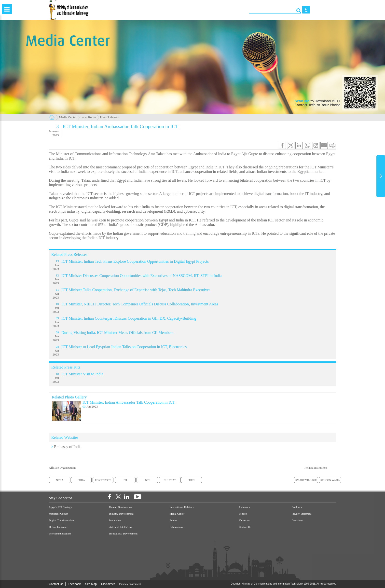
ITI (125, 480)
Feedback (297, 507)
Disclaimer (298, 520)
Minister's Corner (58, 514)
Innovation (115, 520)
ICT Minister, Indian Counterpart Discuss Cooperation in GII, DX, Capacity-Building (129, 318)
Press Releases (109, 117)
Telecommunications (60, 534)
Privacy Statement (302, 514)
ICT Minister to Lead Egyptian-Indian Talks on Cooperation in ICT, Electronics (124, 347)
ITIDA (81, 480)
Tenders (243, 514)
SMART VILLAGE (306, 480)
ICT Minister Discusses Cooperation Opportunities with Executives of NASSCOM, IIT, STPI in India (142, 276)
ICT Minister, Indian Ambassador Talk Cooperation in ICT (129, 402)
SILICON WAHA (330, 480)
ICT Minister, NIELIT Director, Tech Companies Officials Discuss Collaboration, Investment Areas (140, 304)
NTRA (60, 480)
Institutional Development (123, 534)
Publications (176, 527)
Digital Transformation (61, 520)
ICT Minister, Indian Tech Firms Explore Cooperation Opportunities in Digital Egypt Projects (135, 261)
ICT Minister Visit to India (82, 374)
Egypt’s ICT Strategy (60, 507)
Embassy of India (68, 447)
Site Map (91, 584)
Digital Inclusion (58, 527)
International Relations (182, 507)
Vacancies (244, 520)
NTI (147, 480)
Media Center (68, 117)
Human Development (121, 507)
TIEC (192, 480)
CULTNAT (170, 480)
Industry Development (121, 514)
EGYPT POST (103, 480)
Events (173, 520)
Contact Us (245, 527)
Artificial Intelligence (121, 527)
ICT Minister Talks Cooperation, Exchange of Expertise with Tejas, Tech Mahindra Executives (136, 290)
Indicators (244, 507)
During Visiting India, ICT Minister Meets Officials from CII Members (117, 333)
